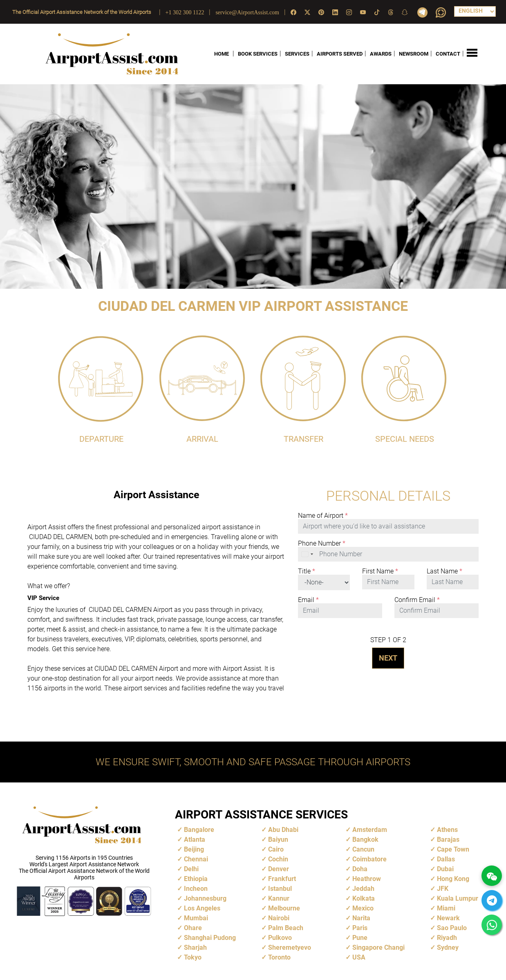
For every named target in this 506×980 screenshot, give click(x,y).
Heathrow (367, 878)
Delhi (191, 869)
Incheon (196, 888)
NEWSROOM (414, 54)
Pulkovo (280, 937)
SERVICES (297, 54)
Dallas (446, 859)
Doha (360, 869)
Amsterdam (370, 829)
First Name (380, 571)
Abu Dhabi (283, 829)
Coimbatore (369, 859)
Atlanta (195, 839)
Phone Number (322, 543)
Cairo (276, 849)
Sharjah (195, 947)
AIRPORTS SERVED (340, 54)
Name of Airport (323, 515)
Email (308, 600)
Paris (360, 927)
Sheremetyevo (290, 947)
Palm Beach (286, 927)
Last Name (444, 571)
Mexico (363, 908)
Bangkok (365, 839)
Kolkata (364, 898)
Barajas (448, 839)
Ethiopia (196, 878)
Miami (446, 908)
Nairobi (279, 918)
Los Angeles (202, 908)
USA (359, 957)
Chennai (196, 859)
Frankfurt (282, 878)
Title (307, 571)
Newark (448, 918)
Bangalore (199, 829)
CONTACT (448, 54)
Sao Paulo (452, 927)
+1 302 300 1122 (185, 12)
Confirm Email (417, 600)
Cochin (278, 859)
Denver (279, 869)
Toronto (279, 957)
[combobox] (308, 554)
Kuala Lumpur (458, 898)
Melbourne (284, 908)
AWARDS (381, 54)
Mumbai (196, 918)
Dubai (445, 869)
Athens (447, 829)
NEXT (388, 657)
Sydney (448, 947)
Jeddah (363, 888)
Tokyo (193, 957)
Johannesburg (205, 898)
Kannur (279, 898)
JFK (443, 888)
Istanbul (280, 888)
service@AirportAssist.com (247, 12)
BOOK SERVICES (258, 54)
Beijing (194, 849)
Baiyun (278, 839)
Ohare (193, 927)
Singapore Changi (378, 947)
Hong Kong (453, 878)
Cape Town (453, 849)
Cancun (363, 849)
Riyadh (447, 937)
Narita (361, 918)
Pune (360, 937)
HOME (222, 54)
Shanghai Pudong (210, 937)
